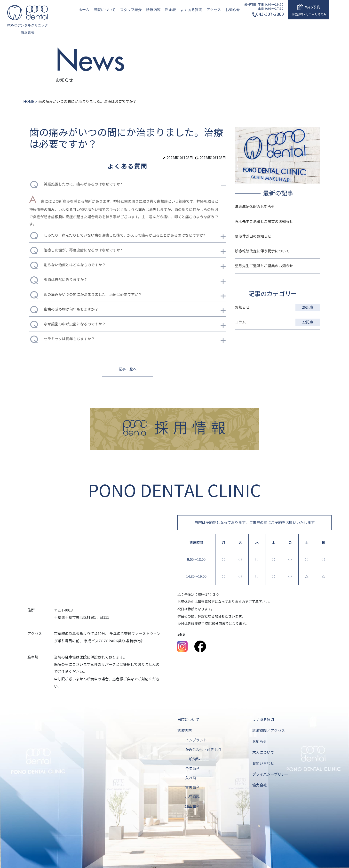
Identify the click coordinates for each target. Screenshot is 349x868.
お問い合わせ (263, 764)
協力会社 (260, 785)
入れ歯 (191, 778)
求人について (263, 753)
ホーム (84, 10)
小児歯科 (192, 797)
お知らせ (233, 10)
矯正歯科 (192, 806)
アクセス (214, 10)
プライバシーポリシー (270, 774)
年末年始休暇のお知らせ (255, 207)
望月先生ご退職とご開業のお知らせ (264, 266)
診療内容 (153, 10)
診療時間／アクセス (269, 731)
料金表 (171, 10)
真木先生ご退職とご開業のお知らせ (264, 222)
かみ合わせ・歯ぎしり (203, 750)
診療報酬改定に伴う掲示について (262, 251)
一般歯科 (192, 759)
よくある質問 (191, 10)
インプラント (196, 740)
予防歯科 (192, 769)
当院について (105, 10)
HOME (29, 102)
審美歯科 (192, 788)
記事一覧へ (128, 369)
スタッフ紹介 (131, 10)
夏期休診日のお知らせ (253, 236)
